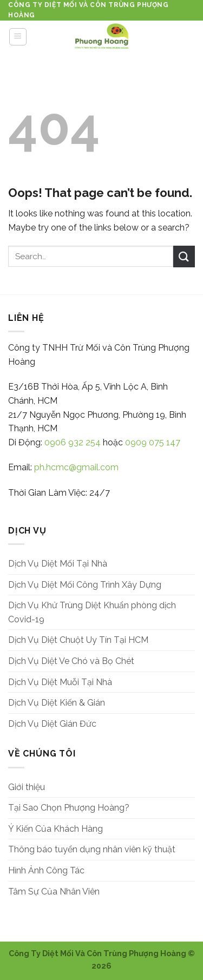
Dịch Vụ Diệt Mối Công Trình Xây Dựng (85, 585)
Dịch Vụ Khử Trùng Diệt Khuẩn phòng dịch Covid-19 (92, 612)
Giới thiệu (27, 787)
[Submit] (184, 256)
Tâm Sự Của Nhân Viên (54, 892)
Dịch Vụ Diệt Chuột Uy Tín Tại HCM (78, 640)
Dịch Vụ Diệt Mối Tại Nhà (58, 564)
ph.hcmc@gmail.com (76, 467)
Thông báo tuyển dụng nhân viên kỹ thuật (92, 849)
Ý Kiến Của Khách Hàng (55, 829)
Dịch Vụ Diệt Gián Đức (52, 724)
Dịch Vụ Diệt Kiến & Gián (57, 703)
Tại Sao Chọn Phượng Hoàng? (69, 808)
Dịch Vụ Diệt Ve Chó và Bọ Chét (71, 661)
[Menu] (18, 37)
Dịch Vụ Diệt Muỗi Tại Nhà (60, 682)
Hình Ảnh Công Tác (46, 870)
